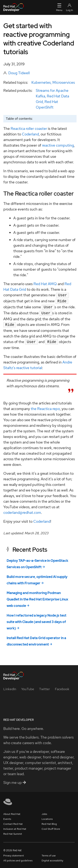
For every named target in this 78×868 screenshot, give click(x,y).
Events (7, 817)
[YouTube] (28, 687)
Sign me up (15, 780)
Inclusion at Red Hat (15, 826)
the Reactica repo (45, 406)
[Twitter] (45, 687)
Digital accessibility (52, 858)
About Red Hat (12, 812)
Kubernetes (41, 82)
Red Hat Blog (49, 821)
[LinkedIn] (10, 687)
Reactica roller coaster (29, 129)
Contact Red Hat (13, 821)
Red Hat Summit (13, 831)
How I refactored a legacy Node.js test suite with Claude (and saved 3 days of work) (37, 619)
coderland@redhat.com (22, 510)
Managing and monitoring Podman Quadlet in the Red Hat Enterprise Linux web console (37, 597)
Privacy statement (14, 853)
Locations (47, 817)
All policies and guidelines (18, 858)
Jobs (44, 812)
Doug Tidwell (19, 73)
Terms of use (49, 853)
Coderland (30, 134)
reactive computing (58, 145)
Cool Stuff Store (51, 826)
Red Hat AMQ (45, 284)
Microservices (64, 82)
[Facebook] (62, 687)
